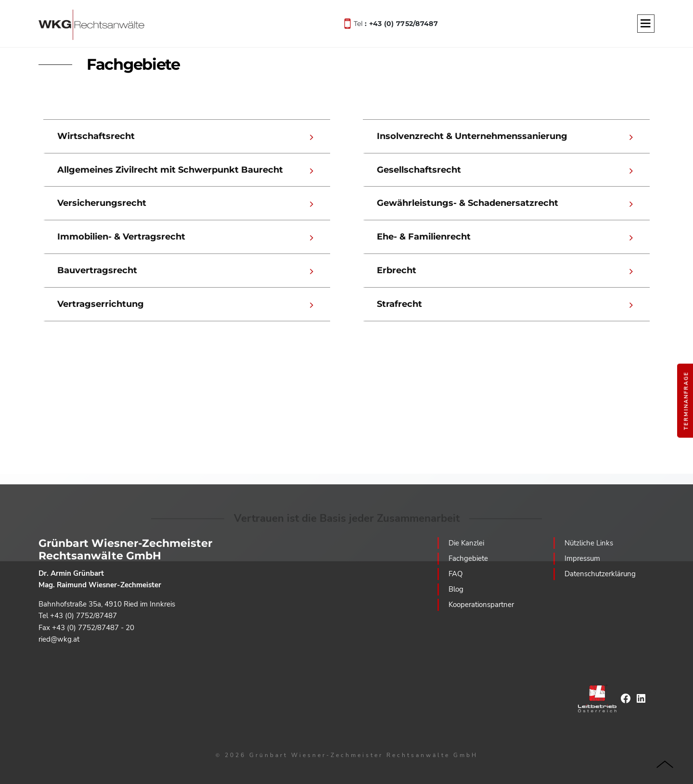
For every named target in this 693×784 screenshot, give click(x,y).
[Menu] (646, 24)
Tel (396, 23)
